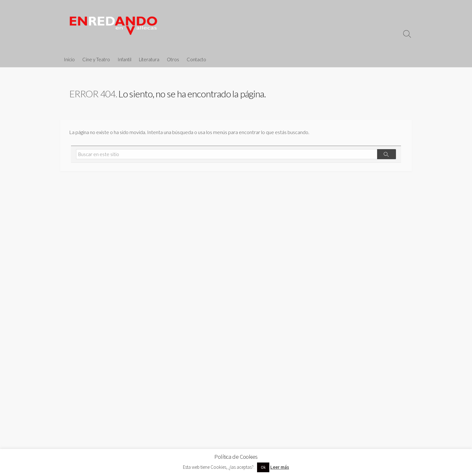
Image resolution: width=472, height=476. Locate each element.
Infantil (124, 59)
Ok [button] (263, 467)
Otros (173, 59)
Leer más (280, 467)
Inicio (69, 59)
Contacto (196, 59)
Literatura (149, 59)
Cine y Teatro (96, 59)
